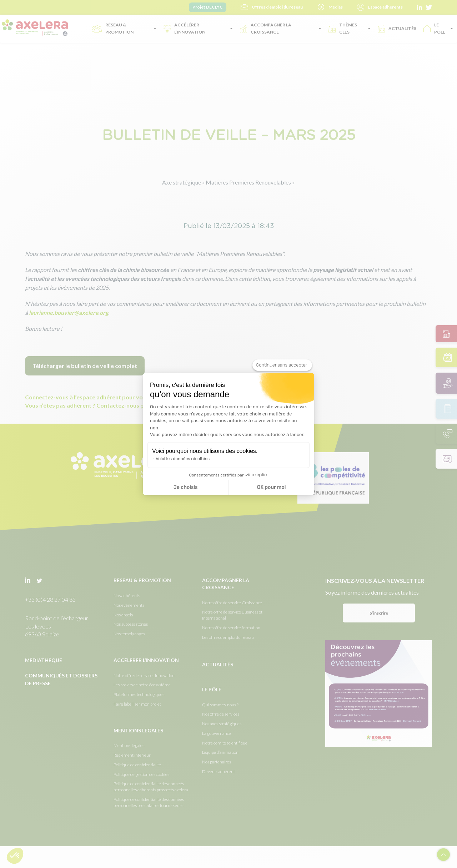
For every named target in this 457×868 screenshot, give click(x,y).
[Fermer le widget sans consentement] (282, 365)
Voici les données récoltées (183, 459)
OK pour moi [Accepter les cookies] (272, 487)
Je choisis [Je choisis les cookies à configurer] (186, 487)
